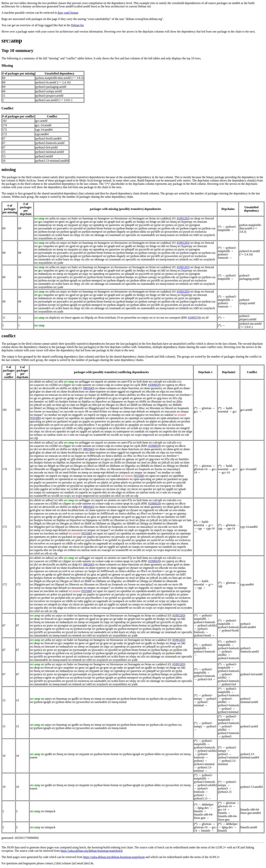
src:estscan (51, 395)
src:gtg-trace (161, 398)
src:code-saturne (81, 385)
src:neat (126, 415)
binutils (198, 811)
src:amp (12, 40)
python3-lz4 (205, 679)
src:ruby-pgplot (83, 428)
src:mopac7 (37, 415)
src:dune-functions (128, 388)
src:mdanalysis (43, 225)
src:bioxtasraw (119, 218)
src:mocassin (168, 411)
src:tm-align (185, 431)
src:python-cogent (187, 228)
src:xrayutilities (43, 238)
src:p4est (47, 421)
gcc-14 (226, 472)
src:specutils (129, 235)
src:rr (153, 318)
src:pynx (179, 225)
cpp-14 (210, 528)
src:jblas (177, 401)
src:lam (71, 405)
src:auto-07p (125, 382)
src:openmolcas (115, 418)
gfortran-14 (201, 469)
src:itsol (167, 401)
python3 (211, 699)
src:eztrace (77, 395)
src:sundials (138, 431)
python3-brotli (202, 635)
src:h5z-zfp (175, 398)
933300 (35, 418)
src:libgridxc (160, 405)
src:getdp (69, 398)
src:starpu (106, 431)
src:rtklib (67, 428)
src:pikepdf (128, 225)
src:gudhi (127, 222)
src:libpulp (87, 318)
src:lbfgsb (82, 405)
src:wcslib (113, 435)
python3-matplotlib (227, 228)
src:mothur (51, 415)
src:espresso (37, 395)
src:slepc (35, 431)
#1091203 (183, 218)
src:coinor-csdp (101, 385)
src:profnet (184, 421)
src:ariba (50, 218)
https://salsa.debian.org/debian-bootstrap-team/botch (92, 851)
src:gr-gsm (82, 222)
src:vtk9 (194, 235)
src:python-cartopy (146, 228)
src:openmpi (132, 418)
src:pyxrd (185, 232)
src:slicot (46, 431)
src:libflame (145, 405)
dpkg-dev (203, 808)
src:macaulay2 (51, 411)
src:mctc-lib (81, 411)
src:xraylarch (207, 235)
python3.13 (201, 798)
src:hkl (161, 222)
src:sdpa (171, 543)
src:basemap (86, 218)
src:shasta (156, 428)
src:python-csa (207, 228)
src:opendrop (97, 225)
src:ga (33, 398)
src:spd (71, 431)
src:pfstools (144, 537)
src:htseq (171, 222)
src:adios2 (48, 382)
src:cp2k (135, 385)
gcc (196, 411)
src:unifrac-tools (53, 435)
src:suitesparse (121, 431)
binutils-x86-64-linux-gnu (204, 816)
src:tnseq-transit (165, 235)
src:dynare (132, 510)
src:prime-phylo (167, 421)
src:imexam (200, 222)
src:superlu (152, 431)
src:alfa (59, 382)
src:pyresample (43, 228)
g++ (235, 469)
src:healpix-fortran (66, 401)
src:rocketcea (199, 232)
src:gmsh (124, 398)
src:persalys (114, 421)
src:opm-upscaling (140, 479)
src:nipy (83, 225)
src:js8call (36, 405)
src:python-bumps (123, 228)
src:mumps (114, 415)
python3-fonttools (223, 256)
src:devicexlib (47, 388)
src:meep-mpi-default (132, 411)
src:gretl (148, 398)
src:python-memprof (90, 232)
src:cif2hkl (51, 385)
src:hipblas (84, 401)
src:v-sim (69, 435)
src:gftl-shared (83, 398)
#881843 (88, 388)
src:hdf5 (50, 401)
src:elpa (161, 391)
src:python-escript (45, 232)
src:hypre (129, 401)
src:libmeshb (76, 408)
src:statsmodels (146, 235)
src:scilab (132, 428)
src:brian (151, 218)
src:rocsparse (54, 428)
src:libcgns (108, 405)
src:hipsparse (115, 401)
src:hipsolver (99, 401)
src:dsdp (73, 388)
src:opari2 (59, 418)
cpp (200, 528)
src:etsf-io (64, 395)
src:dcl (34, 388)
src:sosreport (173, 318)
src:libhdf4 (175, 405)
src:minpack (153, 411)
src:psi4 (55, 425)
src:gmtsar (136, 398)
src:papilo (84, 421)
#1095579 (194, 318)
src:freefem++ (184, 395)
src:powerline (128, 318)
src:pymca (168, 225)
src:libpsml (112, 408)
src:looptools (181, 408)
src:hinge (151, 222)
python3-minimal (201, 704)
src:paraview (113, 225)
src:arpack (97, 382)
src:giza (113, 398)
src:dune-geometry (151, 388)
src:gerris (57, 398)
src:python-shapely (114, 232)
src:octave (180, 415)
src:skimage (97, 235)
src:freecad (207, 218)
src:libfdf (132, 405)
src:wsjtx (125, 435)
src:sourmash (113, 235)
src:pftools (139, 421)
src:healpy (139, 222)
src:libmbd (62, 408)
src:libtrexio (127, 408)
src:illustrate (154, 401)
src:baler (73, 218)
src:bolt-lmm (140, 382)
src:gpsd (70, 222)
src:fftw (141, 395)
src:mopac (183, 411)
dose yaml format (68, 13)
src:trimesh (182, 235)
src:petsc (127, 421)
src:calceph (155, 382)
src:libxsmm (153, 408)
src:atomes (110, 382)
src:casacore (37, 385)
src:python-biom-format (98, 228)
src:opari (47, 418)
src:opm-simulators (168, 418)
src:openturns (148, 418)
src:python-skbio (136, 232)
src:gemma (44, 398)
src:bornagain (137, 218)
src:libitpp (49, 408)
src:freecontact (167, 395)
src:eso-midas (174, 391)
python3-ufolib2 (207, 625)
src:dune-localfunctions (71, 391)
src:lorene (36, 411)
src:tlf (205, 318)
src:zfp (34, 438)
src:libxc (140, 408)
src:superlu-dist (168, 431)
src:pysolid (76, 228)
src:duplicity (53, 318)
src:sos (160, 318)
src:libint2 (36, 408)
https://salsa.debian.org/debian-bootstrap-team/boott (114, 857)
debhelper (208, 805)
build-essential (225, 410)
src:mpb (63, 415)
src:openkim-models (93, 418)
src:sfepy (75, 235)
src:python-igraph (67, 232)
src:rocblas (161, 425)
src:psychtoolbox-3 (86, 425)
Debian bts (77, 25)
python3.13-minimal (203, 769)
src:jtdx (47, 405)
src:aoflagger (83, 382)
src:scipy (144, 428)
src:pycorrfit (142, 225)
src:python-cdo (166, 228)
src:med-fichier (98, 411)
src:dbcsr (180, 385)
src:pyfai (156, 225)
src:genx (60, 222)
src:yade (58, 238)
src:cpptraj (168, 385)
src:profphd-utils (40, 425)
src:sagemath (100, 543)
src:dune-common (106, 388)
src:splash (94, 431)
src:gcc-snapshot (44, 222)
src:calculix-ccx (172, 382)
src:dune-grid (171, 388)
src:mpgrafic (75, 415)
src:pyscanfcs (61, 228)
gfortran (207, 408)
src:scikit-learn (60, 235)
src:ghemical (100, 398)
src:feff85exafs (105, 395)
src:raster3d (147, 425)
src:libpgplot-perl (95, 408)
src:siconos (169, 428)
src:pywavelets (169, 232)
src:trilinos (36, 435)
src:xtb (185, 435)
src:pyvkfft (154, 232)
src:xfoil (175, 435)
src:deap (195, 218)
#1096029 (154, 385)
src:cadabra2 (164, 218)
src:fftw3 (152, 395)
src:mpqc (102, 415)
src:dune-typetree (96, 391)
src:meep (58, 225)
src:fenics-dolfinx (126, 395)
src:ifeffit (141, 401)
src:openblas (72, 418)
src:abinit (35, 382)
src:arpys (62, 218)
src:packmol (60, 421)
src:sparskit (59, 431)
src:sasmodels (42, 235)
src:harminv (37, 401)
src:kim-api (59, 405)
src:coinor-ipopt (120, 385)
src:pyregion (193, 225)
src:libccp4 (95, 405)
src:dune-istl (49, 391)
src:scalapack (100, 428)
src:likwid (167, 408)
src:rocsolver (38, 428)
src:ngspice (138, 415)
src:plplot (151, 421)
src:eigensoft (134, 391)
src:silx (85, 235)
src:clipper (65, 385)
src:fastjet (90, 395)
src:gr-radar (96, 222)
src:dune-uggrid (116, 391)
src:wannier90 (98, 435)
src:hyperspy (185, 222)
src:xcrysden (162, 435)
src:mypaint (71, 225)
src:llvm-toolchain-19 (107, 318)
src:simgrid (183, 428)
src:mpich (89, 415)
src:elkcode (149, 391)
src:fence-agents (70, 318)
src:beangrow (102, 218)
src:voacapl (82, 435)
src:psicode (67, 425)
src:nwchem (152, 415)
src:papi (73, 421)
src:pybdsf (104, 425)
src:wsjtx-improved (142, 435)
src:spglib (81, 431)
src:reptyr (143, 318)
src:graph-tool (112, 222)
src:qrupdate (132, 425)
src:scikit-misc (118, 428)
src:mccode (67, 411)
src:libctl (121, 405)
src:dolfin (61, 388)
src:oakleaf (167, 415)
